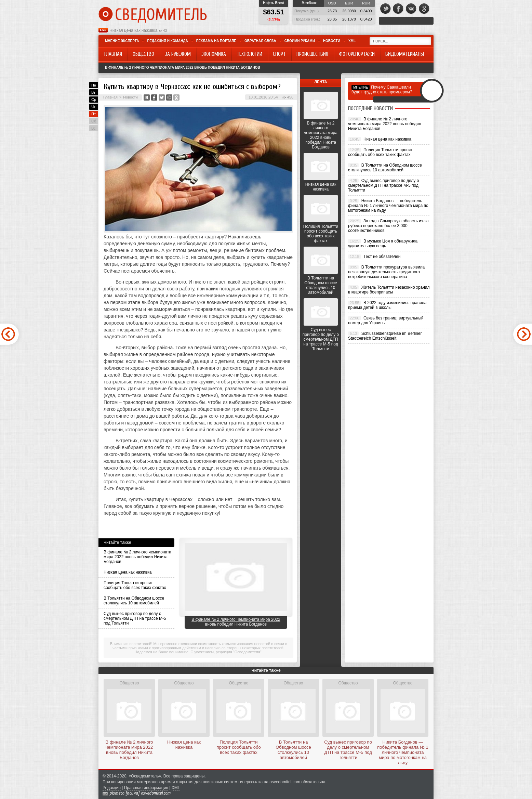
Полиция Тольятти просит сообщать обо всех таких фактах (135, 585)
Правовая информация (146, 788)
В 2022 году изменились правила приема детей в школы (387, 305)
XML (352, 41)
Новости (332, 41)
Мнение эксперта (122, 41)
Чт (93, 107)
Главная (110, 97)
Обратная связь (260, 41)
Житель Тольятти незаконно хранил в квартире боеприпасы (389, 290)
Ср (94, 100)
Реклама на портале (216, 41)
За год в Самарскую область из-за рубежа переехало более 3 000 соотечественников (388, 226)
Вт (93, 92)
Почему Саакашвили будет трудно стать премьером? (382, 90)
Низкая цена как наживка (133, 30)
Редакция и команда (167, 41)
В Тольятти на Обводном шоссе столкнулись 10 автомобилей (134, 601)
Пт (94, 114)
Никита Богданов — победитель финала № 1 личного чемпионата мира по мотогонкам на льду (388, 206)
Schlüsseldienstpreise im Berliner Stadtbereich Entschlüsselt (385, 336)
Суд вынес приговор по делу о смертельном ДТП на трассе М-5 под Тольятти (135, 618)
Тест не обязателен (382, 257)
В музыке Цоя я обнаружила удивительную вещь (383, 244)
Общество (129, 683)
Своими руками (300, 41)
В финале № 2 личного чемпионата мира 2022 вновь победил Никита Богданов (183, 68)
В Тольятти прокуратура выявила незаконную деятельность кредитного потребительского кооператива (386, 272)
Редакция (112, 788)
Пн (94, 85)
